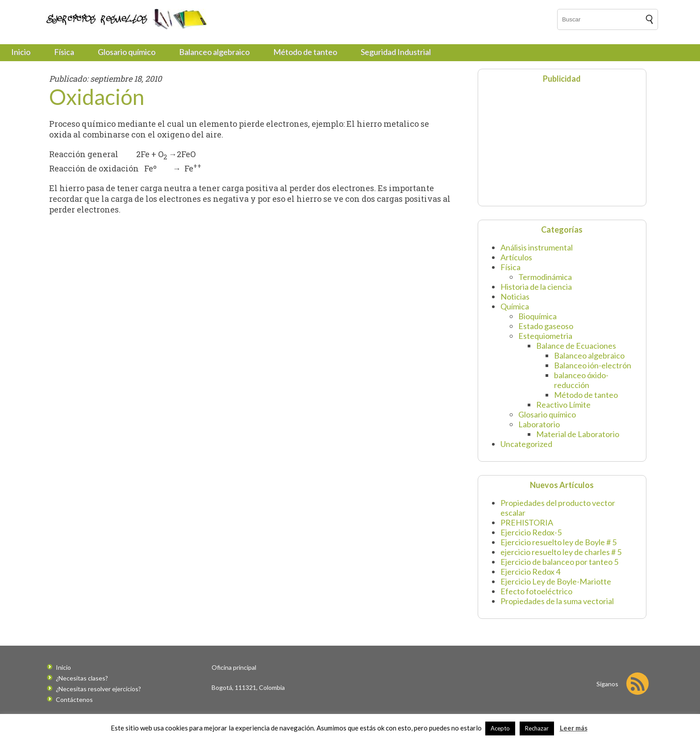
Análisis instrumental (537, 247)
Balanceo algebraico (214, 52)
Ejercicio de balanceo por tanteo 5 (559, 562)
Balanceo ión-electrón (593, 365)
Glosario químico (127, 52)
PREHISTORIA (527, 522)
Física (64, 52)
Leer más (574, 728)
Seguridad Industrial (396, 52)
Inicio (21, 52)
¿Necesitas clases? (82, 678)
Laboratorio (539, 424)
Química (515, 306)
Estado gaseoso (546, 326)
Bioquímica (537, 316)
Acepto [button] (500, 728)
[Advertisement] (538, 144)
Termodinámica (545, 277)
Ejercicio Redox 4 (530, 572)
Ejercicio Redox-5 (531, 532)
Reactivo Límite (563, 405)
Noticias (515, 296)
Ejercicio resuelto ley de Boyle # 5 (558, 542)
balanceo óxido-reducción (581, 380)
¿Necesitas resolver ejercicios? (98, 689)
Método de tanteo (305, 52)
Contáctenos (74, 699)
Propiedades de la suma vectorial (557, 601)
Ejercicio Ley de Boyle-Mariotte (556, 581)
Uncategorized (526, 444)
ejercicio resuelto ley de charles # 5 (561, 552)
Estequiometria (545, 336)
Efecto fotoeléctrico (536, 591)
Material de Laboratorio (578, 434)
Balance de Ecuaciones (576, 346)
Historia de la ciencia (536, 287)
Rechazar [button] (537, 728)
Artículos (516, 257)
